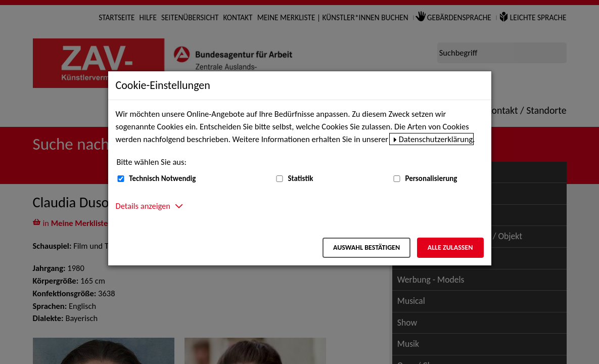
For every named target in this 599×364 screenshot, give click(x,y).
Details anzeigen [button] (143, 206)
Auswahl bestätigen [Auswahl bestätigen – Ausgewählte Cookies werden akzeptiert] (366, 247)
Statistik (300, 178)
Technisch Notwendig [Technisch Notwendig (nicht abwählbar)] (162, 178)
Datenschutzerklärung (436, 139)
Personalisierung (431, 178)
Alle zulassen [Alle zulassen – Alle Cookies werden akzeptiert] (450, 247)
